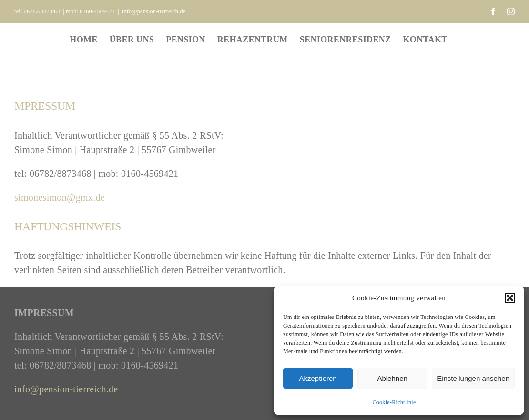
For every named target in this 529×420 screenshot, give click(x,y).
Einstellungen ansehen (473, 378)
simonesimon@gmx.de (60, 197)
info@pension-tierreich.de (154, 11)
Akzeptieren (318, 378)
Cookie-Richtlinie (394, 402)
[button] (510, 298)
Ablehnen (392, 378)
